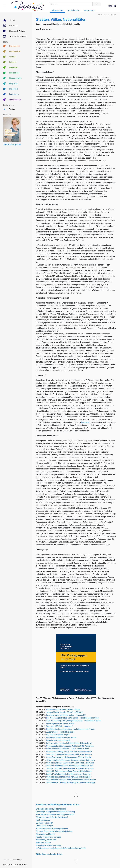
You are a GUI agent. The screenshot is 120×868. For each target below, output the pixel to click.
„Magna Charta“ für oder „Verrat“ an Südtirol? (65, 712)
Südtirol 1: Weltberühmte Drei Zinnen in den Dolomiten (69, 774)
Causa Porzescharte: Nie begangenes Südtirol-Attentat (69, 757)
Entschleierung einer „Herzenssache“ (51, 809)
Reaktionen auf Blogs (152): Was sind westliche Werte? (69, 752)
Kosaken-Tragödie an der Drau (48, 837)
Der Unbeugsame (43, 820)
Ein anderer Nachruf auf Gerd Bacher (61, 738)
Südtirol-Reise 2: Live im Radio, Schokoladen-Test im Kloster (71, 780)
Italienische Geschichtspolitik (58, 740)
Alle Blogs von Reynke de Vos (49, 854)
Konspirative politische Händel (49, 845)
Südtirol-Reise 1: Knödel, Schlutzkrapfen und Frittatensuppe (71, 782)
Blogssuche (58, 10)
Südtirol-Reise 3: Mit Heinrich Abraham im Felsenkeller (69, 777)
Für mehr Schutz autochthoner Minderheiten (54, 831)
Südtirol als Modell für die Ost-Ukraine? (52, 817)
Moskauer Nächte (43, 843)
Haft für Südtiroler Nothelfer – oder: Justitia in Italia (68, 749)
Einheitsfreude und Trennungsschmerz (52, 829)
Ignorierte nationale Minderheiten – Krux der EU (66, 715)
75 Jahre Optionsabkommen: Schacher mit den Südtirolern (70, 760)
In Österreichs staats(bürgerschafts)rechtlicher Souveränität (61, 848)
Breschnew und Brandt (45, 834)
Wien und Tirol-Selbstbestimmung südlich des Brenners (69, 754)
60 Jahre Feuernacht (45, 823)
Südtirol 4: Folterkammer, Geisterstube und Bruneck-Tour (70, 766)
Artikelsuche (74, 10)
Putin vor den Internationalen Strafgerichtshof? (55, 814)
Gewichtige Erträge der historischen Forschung (55, 812)
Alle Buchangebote (12, 144)
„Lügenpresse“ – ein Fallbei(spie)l (60, 732)
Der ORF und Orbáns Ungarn (58, 735)
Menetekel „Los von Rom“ (47, 840)
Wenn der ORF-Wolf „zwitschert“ (60, 726)
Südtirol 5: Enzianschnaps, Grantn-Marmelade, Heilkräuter (70, 763)
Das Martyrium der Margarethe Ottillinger (63, 709)
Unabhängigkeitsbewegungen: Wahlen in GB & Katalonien (70, 746)
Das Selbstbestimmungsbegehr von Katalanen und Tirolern (71, 729)
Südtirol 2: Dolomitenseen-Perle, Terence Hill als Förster (69, 771)
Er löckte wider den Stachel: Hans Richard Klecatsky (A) (69, 743)
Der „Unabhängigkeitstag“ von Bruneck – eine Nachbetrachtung (72, 718)
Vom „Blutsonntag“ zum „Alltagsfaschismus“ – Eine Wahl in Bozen (74, 721)
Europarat (85, 422)
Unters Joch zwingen (45, 826)
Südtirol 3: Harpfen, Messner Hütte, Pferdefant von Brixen (70, 768)
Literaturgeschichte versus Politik (60, 723)
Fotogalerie (89, 10)
